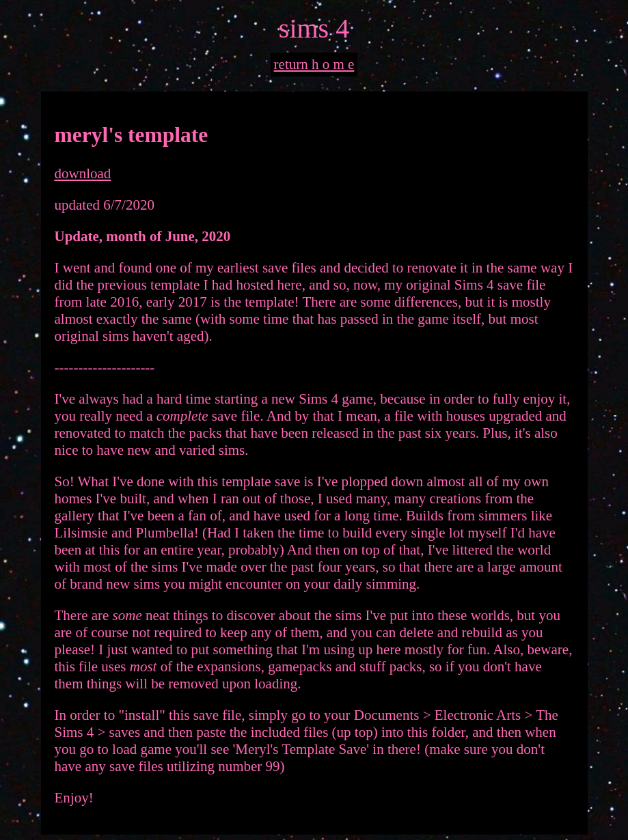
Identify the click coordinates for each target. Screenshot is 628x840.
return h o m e (314, 64)
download (83, 173)
